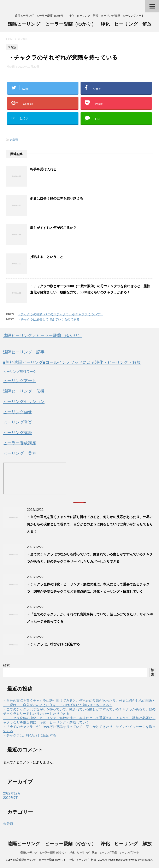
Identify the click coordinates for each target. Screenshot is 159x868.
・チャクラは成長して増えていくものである (49, 319)
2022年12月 (12, 793)
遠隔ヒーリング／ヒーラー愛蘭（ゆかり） (42, 335)
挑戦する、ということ (47, 257)
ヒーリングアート (20, 381)
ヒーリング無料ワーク (20, 372)
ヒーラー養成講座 (20, 443)
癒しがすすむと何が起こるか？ (53, 228)
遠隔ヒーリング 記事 (24, 352)
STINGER (147, 860)
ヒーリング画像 (18, 412)
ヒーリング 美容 (20, 453)
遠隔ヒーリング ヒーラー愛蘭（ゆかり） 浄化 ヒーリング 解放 (80, 25)
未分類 (14, 140)
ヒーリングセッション (24, 401)
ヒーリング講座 (18, 433)
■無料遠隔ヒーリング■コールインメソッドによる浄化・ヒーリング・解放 (72, 362)
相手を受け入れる (43, 169)
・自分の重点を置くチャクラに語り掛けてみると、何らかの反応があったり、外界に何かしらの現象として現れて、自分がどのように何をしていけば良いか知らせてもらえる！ (90, 524)
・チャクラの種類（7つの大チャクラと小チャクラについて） (60, 314)
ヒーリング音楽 (18, 422)
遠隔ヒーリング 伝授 (24, 391)
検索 (6, 665)
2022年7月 (11, 798)
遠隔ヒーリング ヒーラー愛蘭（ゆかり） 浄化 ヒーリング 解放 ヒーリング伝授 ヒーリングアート (79, 852)
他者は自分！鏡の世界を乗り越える (57, 198)
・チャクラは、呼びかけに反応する (53, 644)
